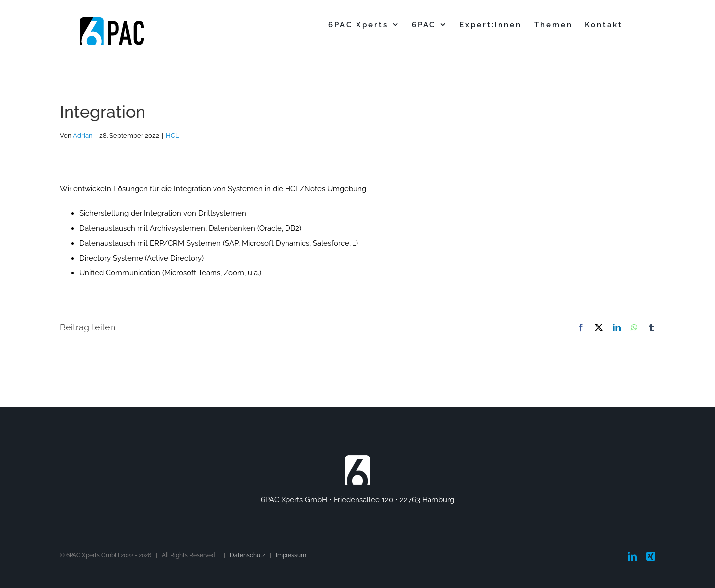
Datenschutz (248, 555)
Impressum (291, 555)
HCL (173, 136)
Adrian (83, 136)
